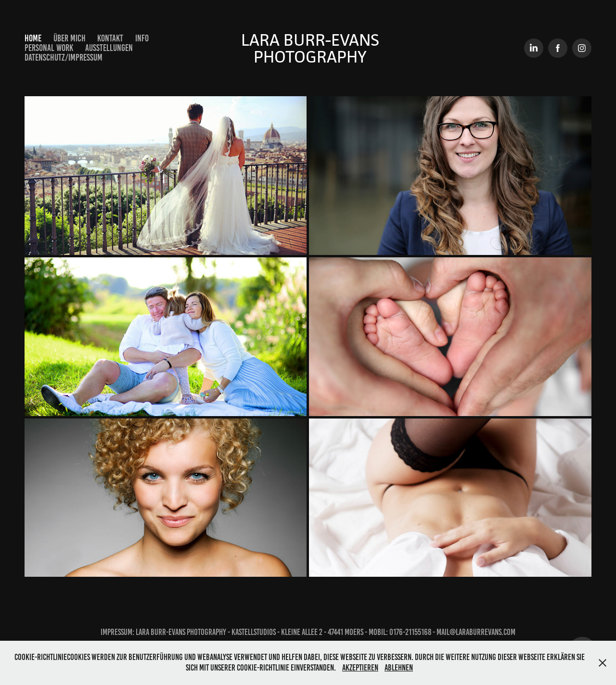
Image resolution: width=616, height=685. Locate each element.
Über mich (70, 38)
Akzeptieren (360, 668)
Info (142, 38)
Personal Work (49, 48)
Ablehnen (399, 668)
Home (33, 38)
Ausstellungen (109, 48)
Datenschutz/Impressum (64, 57)
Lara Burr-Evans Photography (312, 48)
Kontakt (110, 38)
